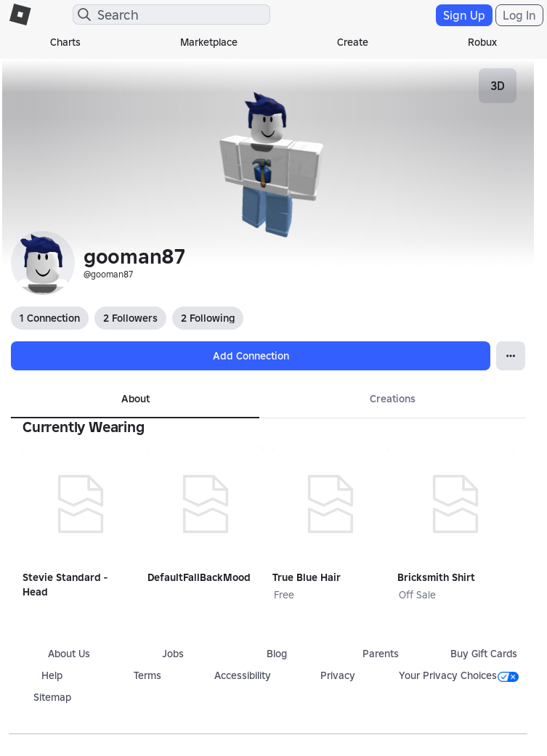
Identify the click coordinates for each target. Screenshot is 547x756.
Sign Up (464, 15)
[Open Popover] (511, 356)
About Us (69, 654)
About (135, 399)
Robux (482, 42)
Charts (65, 42)
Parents (381, 654)
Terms (147, 675)
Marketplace (209, 42)
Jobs (173, 654)
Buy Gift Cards (484, 654)
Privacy (338, 675)
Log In (519, 15)
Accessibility (243, 675)
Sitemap (52, 697)
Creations (393, 399)
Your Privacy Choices (459, 675)
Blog (277, 654)
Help (52, 675)
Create (353, 42)
